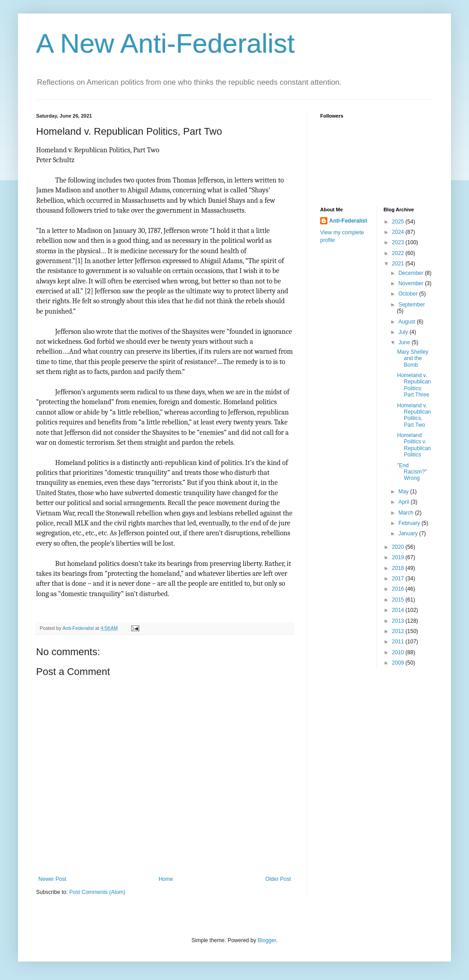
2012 (399, 631)
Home (166, 879)
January (409, 533)
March (407, 513)
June (405, 342)
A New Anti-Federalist (166, 43)
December (412, 273)
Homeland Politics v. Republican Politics (414, 445)
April (404, 502)
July (404, 332)
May (404, 492)
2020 (399, 547)
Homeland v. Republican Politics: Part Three (414, 385)
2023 (399, 242)
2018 (399, 568)
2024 (399, 232)
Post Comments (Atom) (97, 892)
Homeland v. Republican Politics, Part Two (414, 415)
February (410, 523)
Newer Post (52, 879)
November (412, 283)
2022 (399, 253)
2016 (399, 589)
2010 (399, 652)
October (409, 294)
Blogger (267, 940)
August (407, 322)
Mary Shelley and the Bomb (412, 358)
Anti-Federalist (348, 221)
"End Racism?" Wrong (412, 472)
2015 (399, 600)
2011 (399, 642)
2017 (399, 579)
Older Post (278, 879)
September (412, 305)
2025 (399, 222)
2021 (399, 264)
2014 (399, 610)
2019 (399, 557)
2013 (399, 621)
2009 (399, 663)
